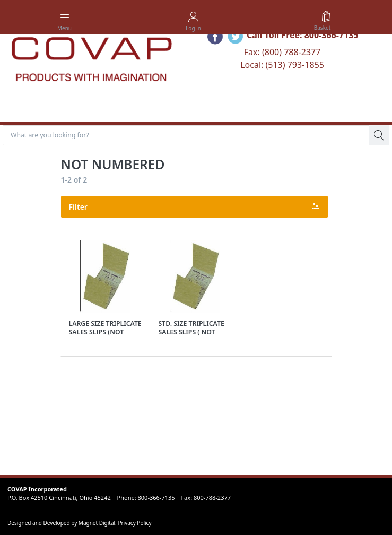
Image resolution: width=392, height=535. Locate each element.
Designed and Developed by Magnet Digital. (63, 523)
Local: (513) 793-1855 (282, 65)
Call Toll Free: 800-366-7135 (303, 35)
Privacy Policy (134, 523)
